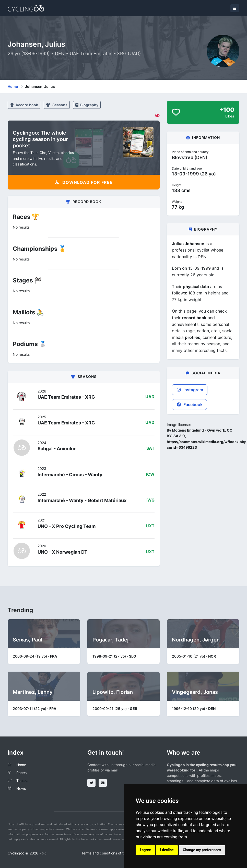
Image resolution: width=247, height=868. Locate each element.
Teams (22, 781)
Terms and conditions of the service (111, 853)
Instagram (190, 390)
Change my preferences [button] (202, 850)
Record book (24, 105)
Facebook (189, 405)
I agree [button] (145, 850)
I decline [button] (167, 850)
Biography (87, 105)
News (21, 788)
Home (13, 86)
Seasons (57, 105)
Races (21, 773)
